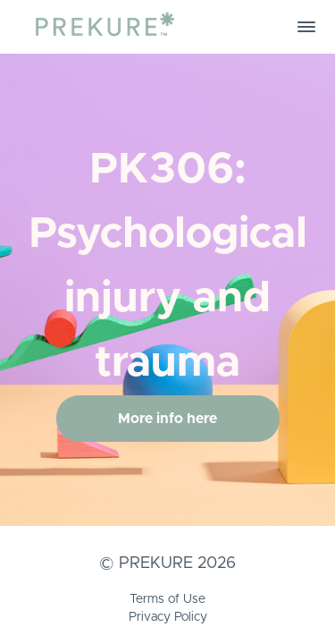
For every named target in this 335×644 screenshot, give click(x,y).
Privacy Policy (168, 617)
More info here (167, 419)
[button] (306, 27)
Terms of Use (167, 599)
